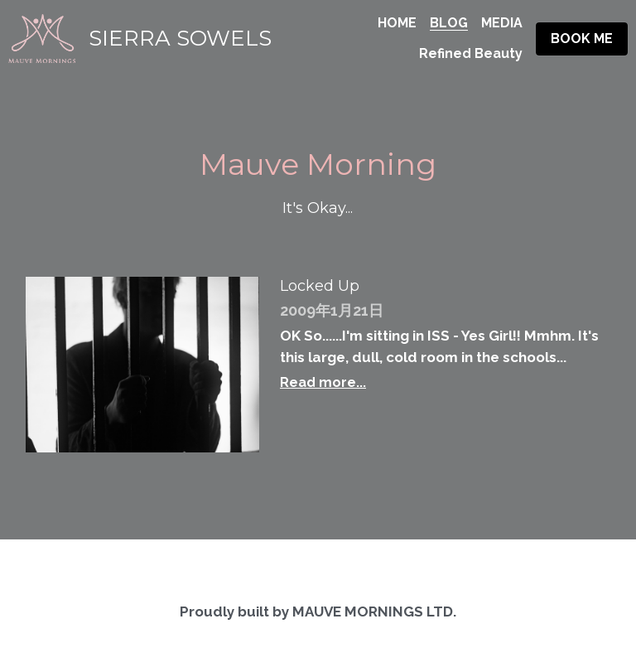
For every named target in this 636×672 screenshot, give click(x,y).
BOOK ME (582, 39)
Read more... (323, 382)
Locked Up (320, 287)
